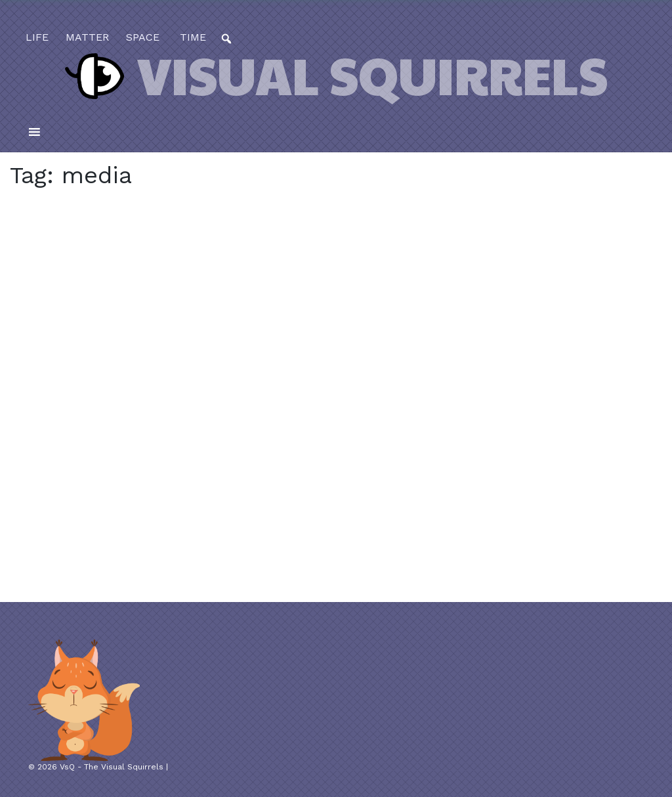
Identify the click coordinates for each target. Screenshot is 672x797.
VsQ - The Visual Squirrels (112, 767)
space (143, 37)
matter (87, 37)
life (37, 37)
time (191, 37)
